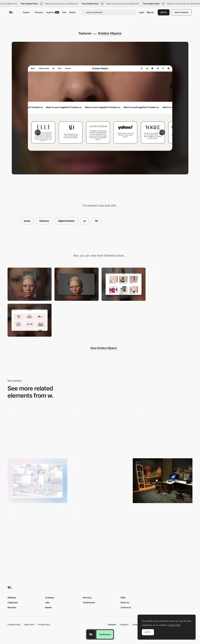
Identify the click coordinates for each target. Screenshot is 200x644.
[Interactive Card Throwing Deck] (100, 480)
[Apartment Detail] (100, 530)
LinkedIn (136, 624)
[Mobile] (30, 284)
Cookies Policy (14, 624)
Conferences (89, 602)
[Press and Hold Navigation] (100, 430)
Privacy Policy (44, 624)
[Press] (124, 284)
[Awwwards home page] (91, 634)
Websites (12, 598)
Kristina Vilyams (110, 33)
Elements (12, 607)
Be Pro (164, 12)
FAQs (123, 598)
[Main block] (37, 432)
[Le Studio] (163, 481)
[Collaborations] (30, 320)
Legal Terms (29, 624)
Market (72, 12)
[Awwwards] (11, 12)
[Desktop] (76, 284)
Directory (39, 12)
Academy (53, 12)
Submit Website (181, 12)
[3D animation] (37, 481)
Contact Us (126, 607)
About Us (125, 602)
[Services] (170, 284)
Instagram (124, 624)
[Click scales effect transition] (163, 430)
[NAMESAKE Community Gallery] (37, 530)
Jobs (64, 12)
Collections (13, 602)
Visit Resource (105, 634)
